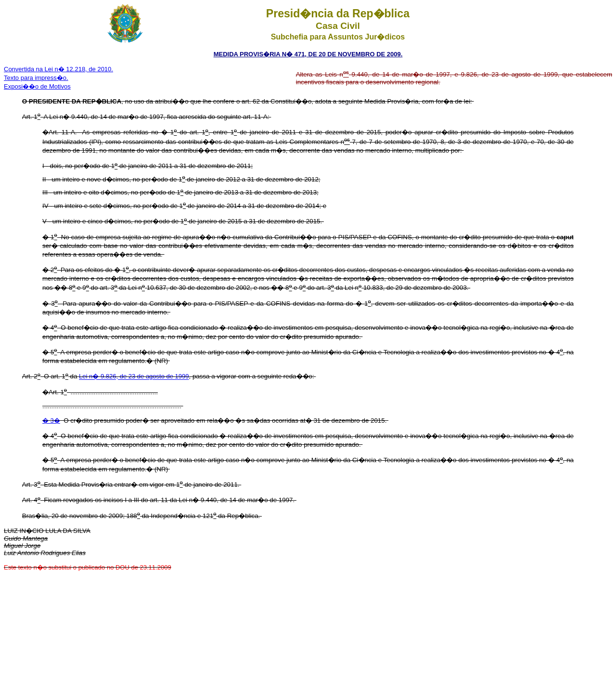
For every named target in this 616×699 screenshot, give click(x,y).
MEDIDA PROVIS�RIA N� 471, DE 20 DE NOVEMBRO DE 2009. (308, 54)
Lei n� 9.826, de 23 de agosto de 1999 (134, 377)
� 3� (51, 421)
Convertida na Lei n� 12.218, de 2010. (58, 69)
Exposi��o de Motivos (37, 86)
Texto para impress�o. (36, 78)
